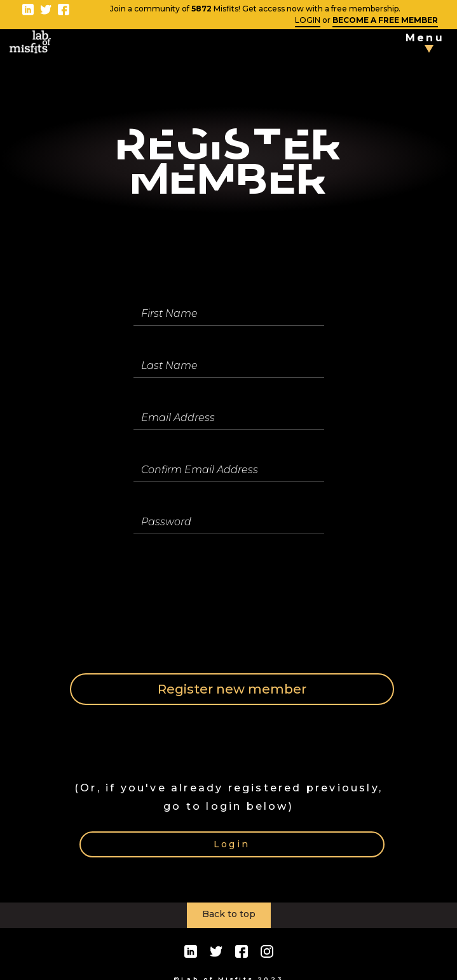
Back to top (229, 914)
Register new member (232, 689)
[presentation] (230, 602)
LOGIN (308, 20)
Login (232, 844)
